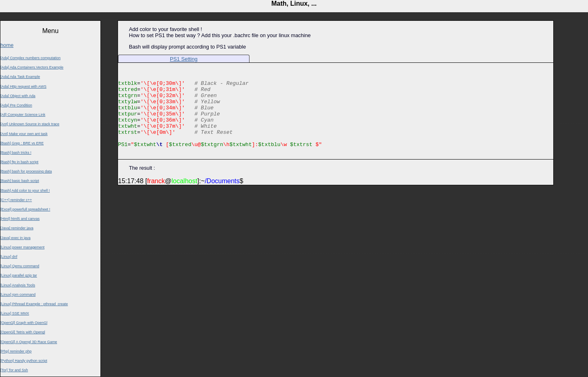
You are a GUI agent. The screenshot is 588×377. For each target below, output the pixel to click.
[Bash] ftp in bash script (19, 162)
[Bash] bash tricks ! (16, 153)
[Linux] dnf (9, 257)
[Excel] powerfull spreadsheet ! (25, 209)
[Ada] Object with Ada (18, 96)
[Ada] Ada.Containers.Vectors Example (32, 67)
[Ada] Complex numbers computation (30, 58)
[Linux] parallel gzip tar (19, 275)
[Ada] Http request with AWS (23, 86)
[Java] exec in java (16, 238)
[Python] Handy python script (24, 361)
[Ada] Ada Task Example (20, 77)
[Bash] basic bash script (20, 181)
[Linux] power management (22, 247)
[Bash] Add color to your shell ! (25, 191)
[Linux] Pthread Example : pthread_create (34, 304)
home (7, 45)
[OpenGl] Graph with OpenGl (24, 323)
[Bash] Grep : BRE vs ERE (22, 143)
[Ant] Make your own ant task (24, 134)
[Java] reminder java (17, 228)
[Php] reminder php (16, 351)
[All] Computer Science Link (23, 115)
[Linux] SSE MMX (15, 313)
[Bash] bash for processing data (26, 171)
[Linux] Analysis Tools (18, 285)
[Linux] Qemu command (20, 266)
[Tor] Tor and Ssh (14, 370)
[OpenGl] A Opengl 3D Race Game (29, 342)
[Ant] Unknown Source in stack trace (30, 124)
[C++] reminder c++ (16, 200)
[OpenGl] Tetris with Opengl (23, 332)
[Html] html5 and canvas (20, 219)
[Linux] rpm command (18, 295)
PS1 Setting (184, 59)
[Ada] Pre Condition (16, 105)
